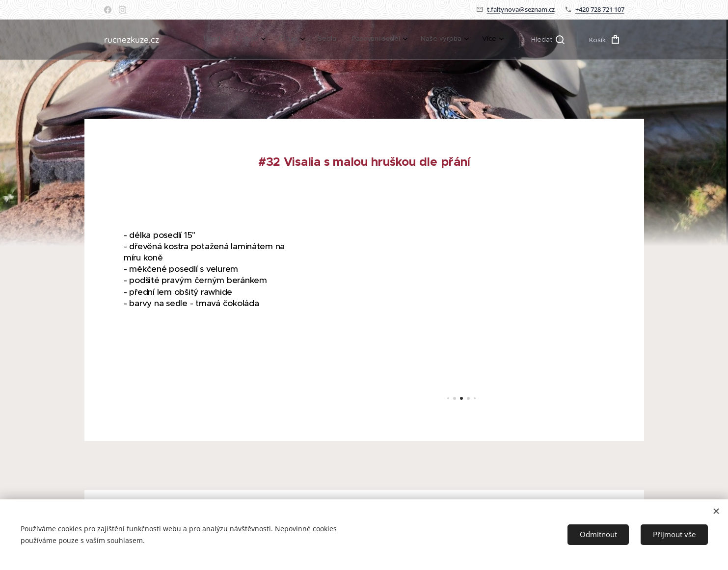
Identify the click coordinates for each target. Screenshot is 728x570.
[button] (548, 40)
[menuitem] (215, 40)
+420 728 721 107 (600, 9)
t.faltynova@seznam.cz (521, 9)
